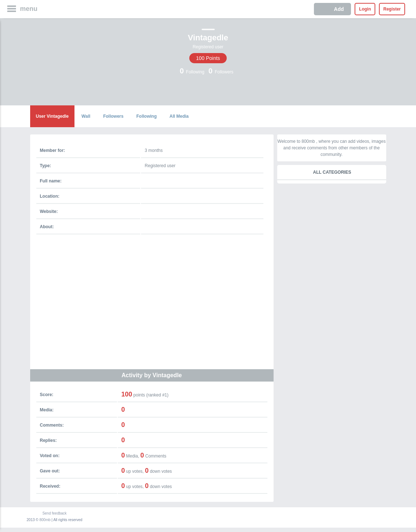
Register (392, 9)
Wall (86, 116)
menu (29, 9)
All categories (332, 172)
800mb (45, 520)
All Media (179, 116)
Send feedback (55, 513)
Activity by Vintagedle (152, 375)
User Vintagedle (52, 116)
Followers (113, 116)
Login (365, 9)
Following (146, 116)
